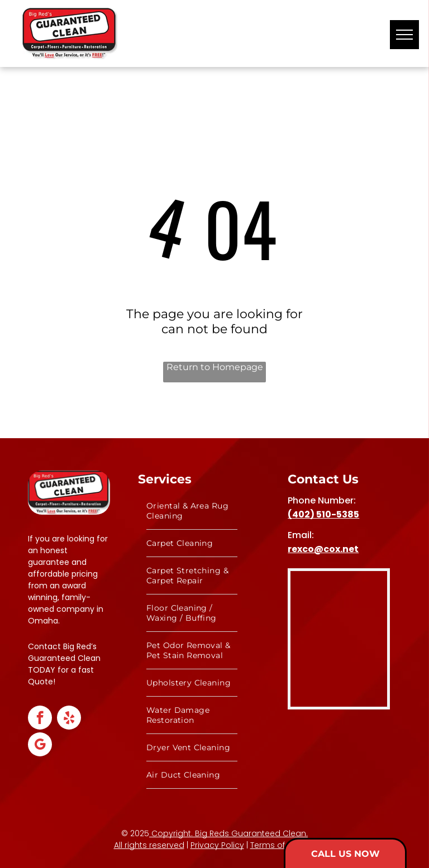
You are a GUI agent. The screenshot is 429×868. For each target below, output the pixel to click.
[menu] (404, 35)
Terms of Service (283, 845)
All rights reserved (149, 845)
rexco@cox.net (323, 549)
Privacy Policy (217, 845)
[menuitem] (192, 511)
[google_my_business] (40, 746)
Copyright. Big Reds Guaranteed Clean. (228, 833)
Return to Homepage (215, 367)
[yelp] (69, 719)
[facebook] (40, 719)
